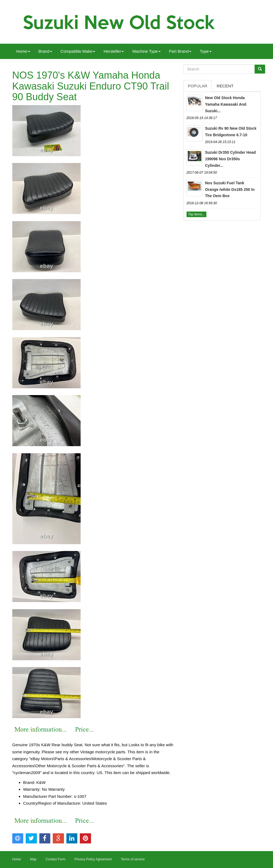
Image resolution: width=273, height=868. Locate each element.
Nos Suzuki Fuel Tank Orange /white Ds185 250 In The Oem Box (230, 189)
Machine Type (146, 51)
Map (33, 859)
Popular (198, 86)
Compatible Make (78, 51)
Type (206, 51)
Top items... (196, 214)
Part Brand (180, 51)
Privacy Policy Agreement (93, 859)
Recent (225, 86)
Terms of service (133, 859)
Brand (45, 51)
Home (23, 51)
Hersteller (114, 51)
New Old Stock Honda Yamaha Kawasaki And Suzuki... (226, 104)
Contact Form (56, 859)
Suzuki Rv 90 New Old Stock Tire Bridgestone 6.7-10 (231, 132)
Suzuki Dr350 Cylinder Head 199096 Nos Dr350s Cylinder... (230, 159)
